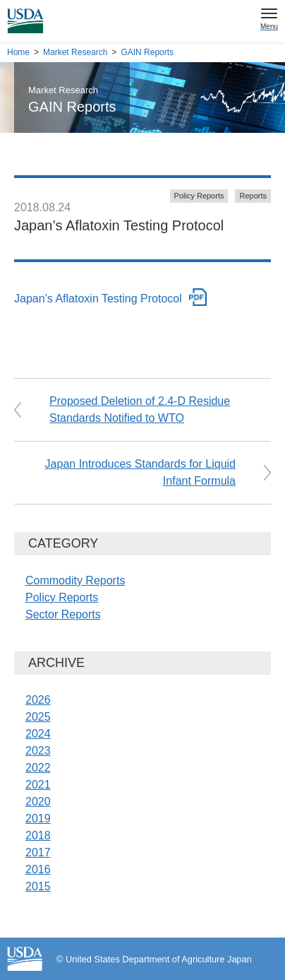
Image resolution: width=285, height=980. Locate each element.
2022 (38, 768)
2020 (38, 802)
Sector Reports (63, 614)
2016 (38, 869)
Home (18, 52)
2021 (38, 785)
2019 (38, 819)
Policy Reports (199, 196)
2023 (38, 751)
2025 (38, 717)
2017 (38, 852)
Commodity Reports (75, 580)
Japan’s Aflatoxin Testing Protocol (98, 299)
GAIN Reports (147, 52)
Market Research (75, 52)
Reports (253, 196)
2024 (38, 734)
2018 (38, 836)
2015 (38, 886)
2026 (38, 700)
